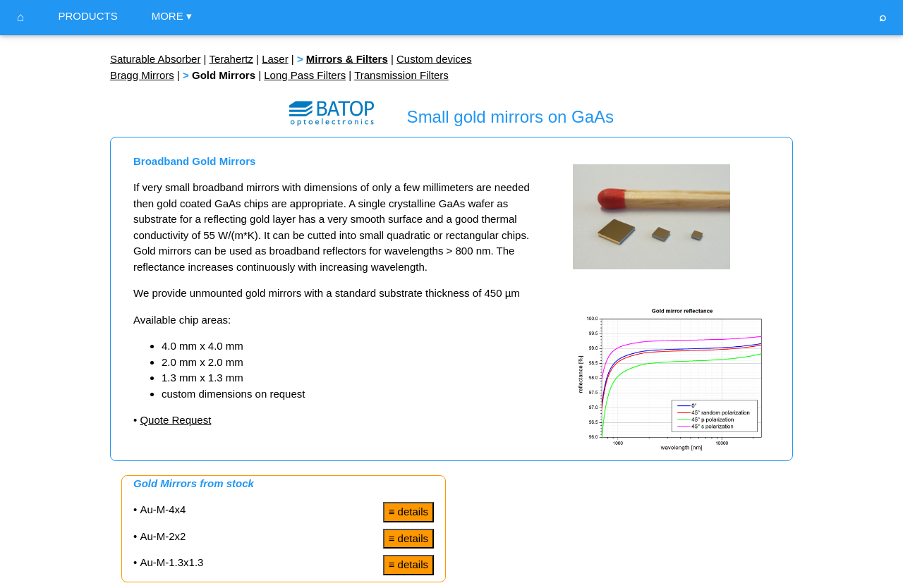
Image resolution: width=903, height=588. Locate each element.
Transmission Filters (401, 75)
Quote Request (175, 420)
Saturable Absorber (155, 59)
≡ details (408, 512)
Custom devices (434, 59)
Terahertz (231, 59)
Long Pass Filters (305, 75)
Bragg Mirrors (142, 75)
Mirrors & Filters (347, 59)
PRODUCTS (87, 16)
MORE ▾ (172, 16)
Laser (275, 59)
